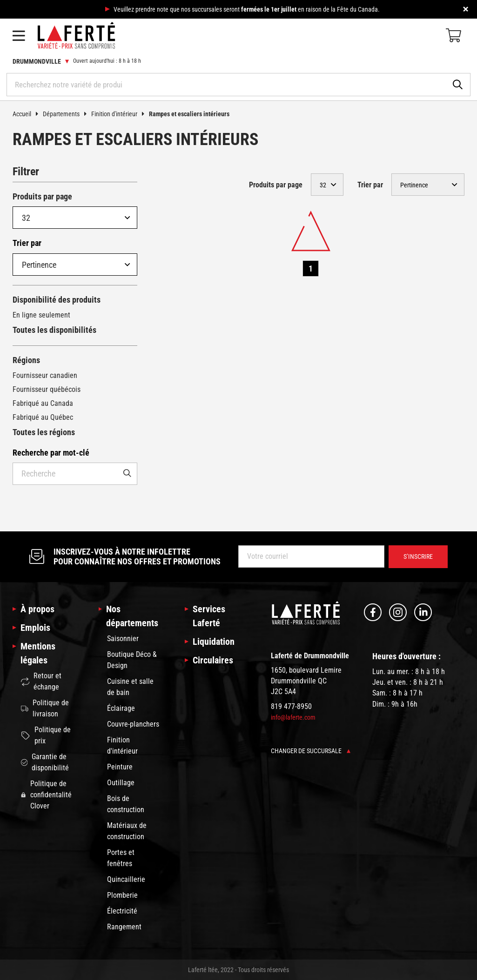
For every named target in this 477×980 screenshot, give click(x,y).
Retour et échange (41, 681)
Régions (26, 360)
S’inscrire (418, 556)
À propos (37, 609)
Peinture (120, 767)
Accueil (28, 114)
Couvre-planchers (133, 724)
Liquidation (214, 642)
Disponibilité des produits (57, 300)
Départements (67, 114)
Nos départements (132, 616)
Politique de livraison (45, 708)
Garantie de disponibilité (45, 762)
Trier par (27, 243)
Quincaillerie (126, 879)
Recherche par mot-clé (51, 453)
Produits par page (42, 196)
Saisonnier (123, 639)
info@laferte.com (293, 717)
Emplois (35, 628)
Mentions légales (38, 653)
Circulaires (213, 660)
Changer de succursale (311, 751)
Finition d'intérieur (120, 114)
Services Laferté (209, 616)
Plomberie (122, 895)
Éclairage (121, 708)
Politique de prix (46, 735)
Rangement (124, 927)
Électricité (122, 911)
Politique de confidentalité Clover (46, 795)
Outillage (121, 783)
